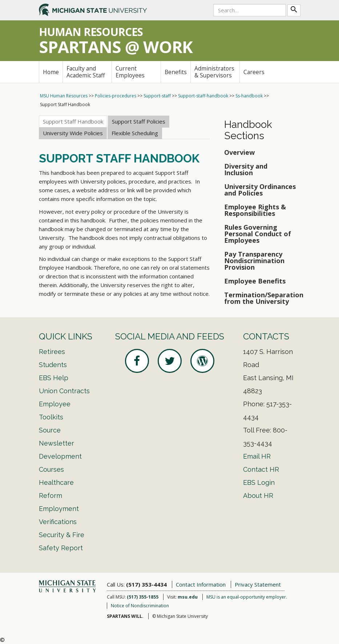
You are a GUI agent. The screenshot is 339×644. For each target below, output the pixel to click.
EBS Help (54, 378)
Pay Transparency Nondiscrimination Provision (254, 261)
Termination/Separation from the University (262, 298)
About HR (258, 496)
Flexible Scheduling (135, 133)
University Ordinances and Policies (260, 190)
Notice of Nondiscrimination (140, 606)
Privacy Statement (258, 584)
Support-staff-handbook (203, 96)
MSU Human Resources (64, 96)
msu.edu (188, 597)
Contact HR (261, 469)
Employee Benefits (255, 281)
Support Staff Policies (139, 121)
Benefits (176, 72)
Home (51, 72)
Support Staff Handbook (73, 121)
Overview (239, 152)
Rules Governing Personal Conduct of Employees (258, 234)
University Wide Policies (73, 133)
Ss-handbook (249, 96)
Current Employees (130, 72)
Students (53, 365)
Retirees (52, 352)
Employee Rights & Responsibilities (255, 210)
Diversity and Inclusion (246, 169)
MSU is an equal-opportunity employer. (247, 597)
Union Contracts (64, 391)
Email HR (257, 456)
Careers (254, 72)
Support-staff (157, 96)
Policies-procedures (116, 96)
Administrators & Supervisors (214, 72)
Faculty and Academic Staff (86, 72)
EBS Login (259, 482)
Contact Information (201, 584)
